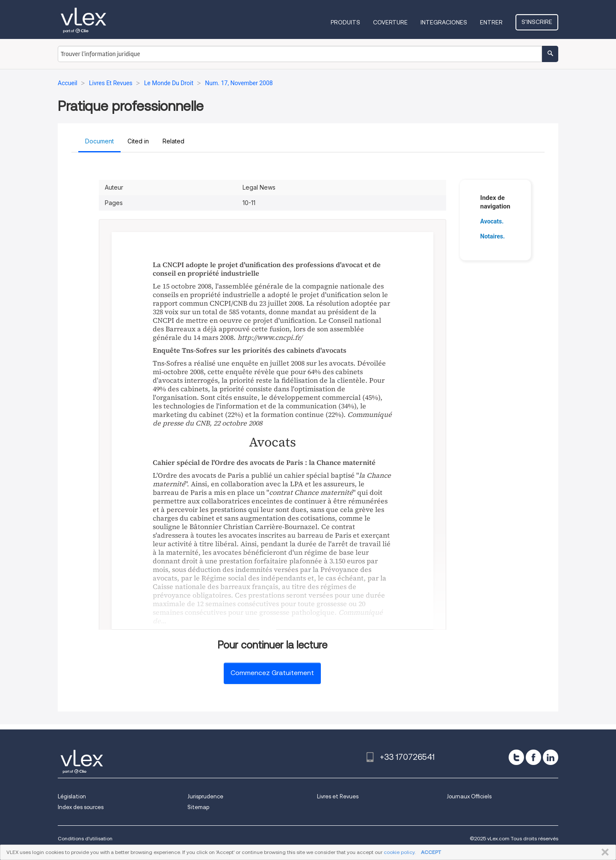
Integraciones (444, 22)
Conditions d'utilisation (85, 838)
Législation (72, 796)
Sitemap (198, 807)
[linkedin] (551, 757)
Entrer (491, 22)
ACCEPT (431, 852)
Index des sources (81, 807)
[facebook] (533, 757)
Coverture (390, 22)
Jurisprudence (205, 796)
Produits (345, 22)
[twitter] (516, 757)
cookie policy (399, 852)
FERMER (603, 852)
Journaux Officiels (469, 796)
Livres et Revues (338, 796)
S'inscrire (537, 22)
